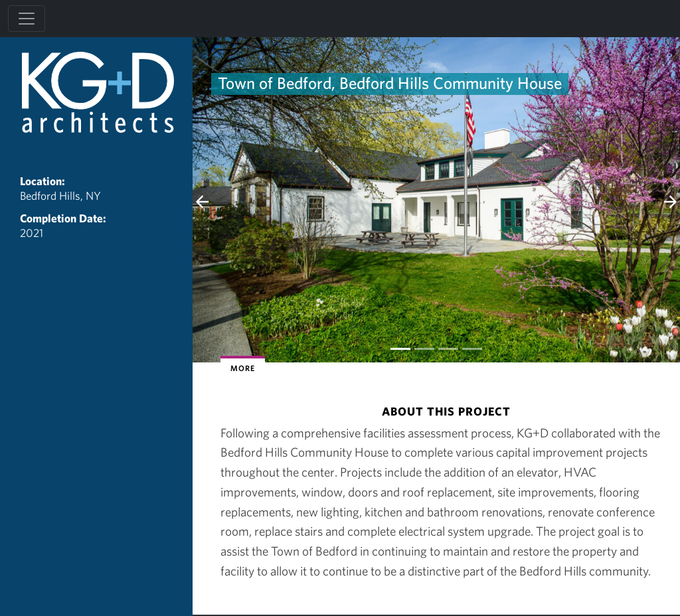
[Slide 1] (424, 349)
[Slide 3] (472, 349)
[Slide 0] (400, 349)
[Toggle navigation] (27, 19)
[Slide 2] (448, 349)
